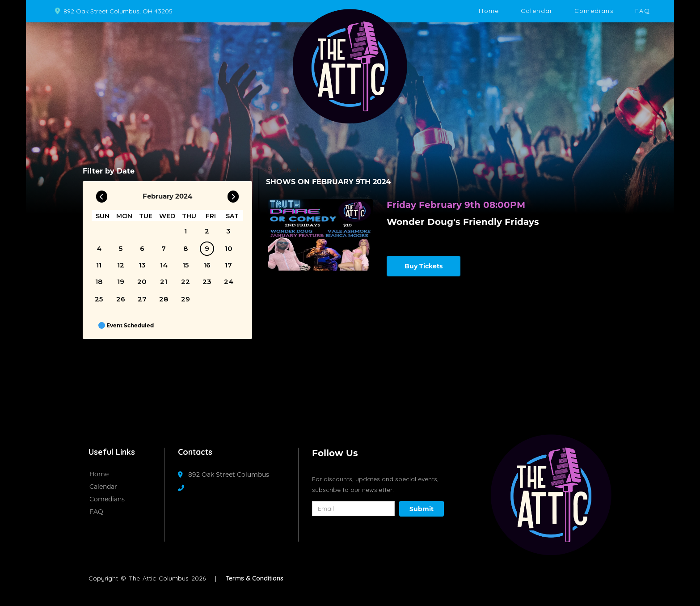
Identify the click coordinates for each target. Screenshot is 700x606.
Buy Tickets (424, 266)
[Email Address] (353, 509)
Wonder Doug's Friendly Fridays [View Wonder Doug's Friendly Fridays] (463, 222)
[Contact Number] (186, 488)
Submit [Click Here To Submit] (422, 509)
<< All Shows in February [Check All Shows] (295, 170)
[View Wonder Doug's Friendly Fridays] (321, 235)
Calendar (537, 11)
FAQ (643, 11)
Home (489, 11)
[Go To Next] (233, 195)
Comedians (594, 11)
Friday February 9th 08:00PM (456, 205)
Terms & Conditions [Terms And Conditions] (255, 578)
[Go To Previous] (102, 195)
